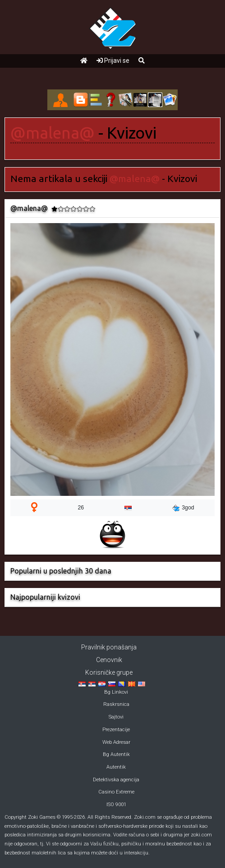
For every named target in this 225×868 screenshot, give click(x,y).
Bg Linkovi (116, 692)
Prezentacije (116, 730)
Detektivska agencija (116, 780)
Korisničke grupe (109, 672)
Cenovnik (109, 660)
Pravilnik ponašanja (109, 647)
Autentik (116, 767)
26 (81, 508)
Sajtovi (116, 717)
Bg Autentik (116, 754)
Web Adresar (116, 742)
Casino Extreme (116, 792)
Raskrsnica (116, 704)
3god (183, 508)
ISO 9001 (116, 805)
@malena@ (53, 133)
